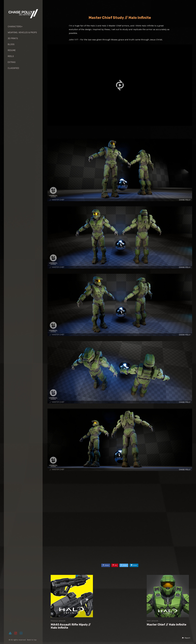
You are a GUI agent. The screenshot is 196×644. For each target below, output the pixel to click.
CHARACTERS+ (15, 27)
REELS (11, 56)
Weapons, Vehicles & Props (22, 32)
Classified (13, 68)
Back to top (32, 640)
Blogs (11, 44)
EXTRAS (12, 62)
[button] (186, 638)
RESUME (12, 50)
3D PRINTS (13, 38)
